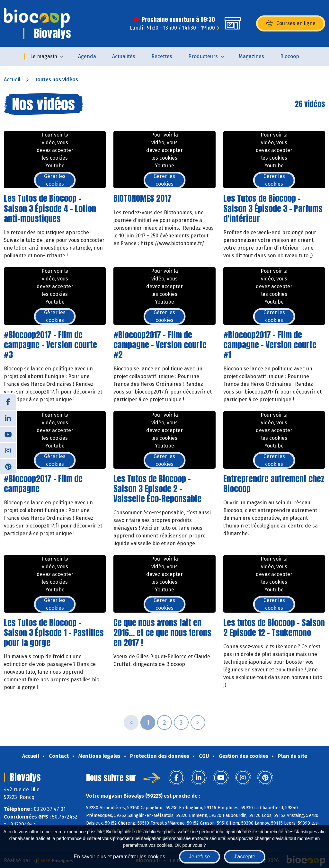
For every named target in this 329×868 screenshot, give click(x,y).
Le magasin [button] (44, 56)
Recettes (162, 56)
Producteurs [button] (203, 56)
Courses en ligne (291, 23)
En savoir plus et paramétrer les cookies (119, 857)
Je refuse (200, 857)
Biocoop (290, 56)
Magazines (251, 56)
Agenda (87, 56)
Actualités (124, 56)
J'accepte (245, 857)
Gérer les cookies (55, 180)
